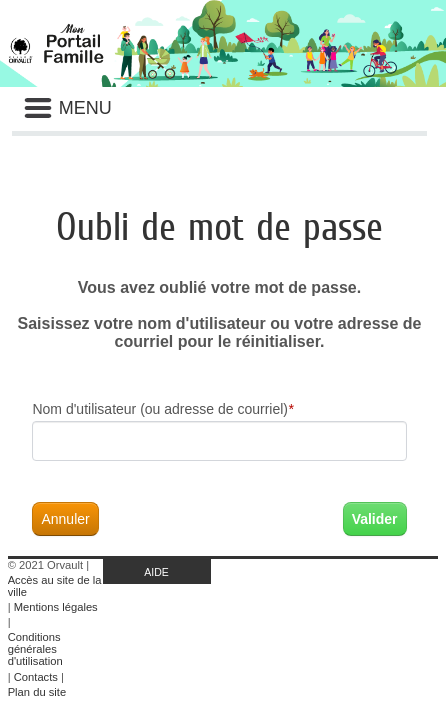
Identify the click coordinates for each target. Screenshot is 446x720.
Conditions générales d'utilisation (35, 649)
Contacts (36, 677)
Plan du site (37, 692)
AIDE (156, 572)
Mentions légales (56, 607)
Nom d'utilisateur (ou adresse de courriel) (162, 409)
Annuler (65, 519)
